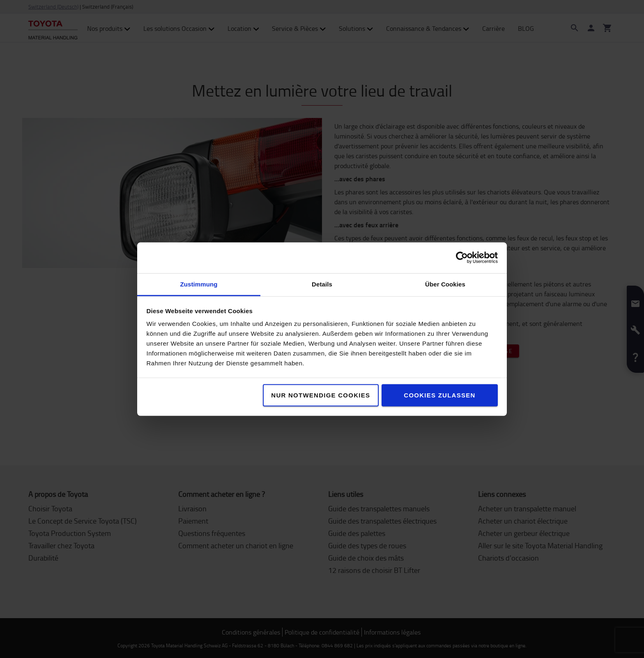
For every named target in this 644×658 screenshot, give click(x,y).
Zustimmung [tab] (199, 284)
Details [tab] (322, 284)
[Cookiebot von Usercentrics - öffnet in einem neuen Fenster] (462, 258)
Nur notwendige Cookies (321, 395)
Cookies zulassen (439, 395)
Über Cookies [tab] (445, 284)
